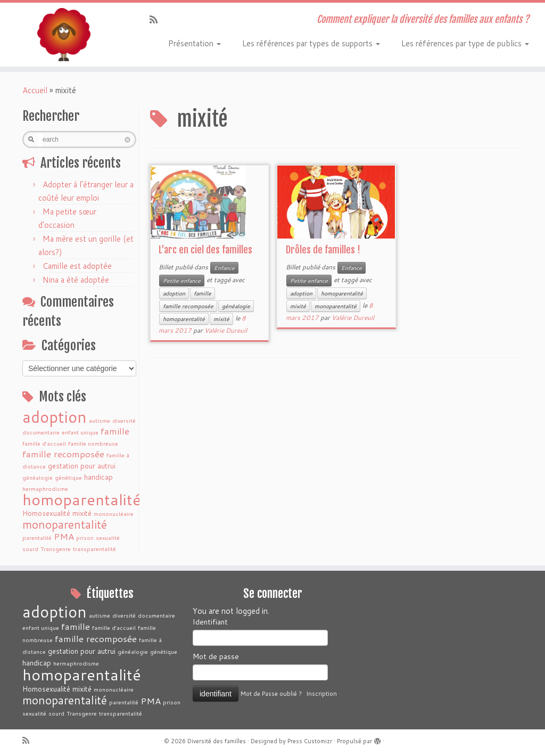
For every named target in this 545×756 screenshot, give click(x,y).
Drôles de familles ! (323, 250)
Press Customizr (310, 741)
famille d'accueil (44, 443)
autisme (100, 420)
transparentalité (94, 549)
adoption (55, 417)
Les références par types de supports (311, 43)
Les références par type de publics (465, 43)
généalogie (38, 477)
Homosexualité (46, 513)
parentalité (37, 537)
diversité (124, 420)
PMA (64, 536)
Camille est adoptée (77, 266)
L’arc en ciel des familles (205, 250)
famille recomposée (63, 454)
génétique (68, 477)
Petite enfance (182, 281)
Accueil (35, 90)
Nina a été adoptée (76, 280)
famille (115, 431)
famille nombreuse (93, 443)
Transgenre (56, 549)
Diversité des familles (217, 741)
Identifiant (210, 622)
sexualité (108, 537)
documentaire (41, 432)
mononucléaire (114, 513)
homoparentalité (82, 499)
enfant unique (80, 432)
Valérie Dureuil (226, 330)
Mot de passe (216, 656)
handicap (98, 477)
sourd (30, 549)
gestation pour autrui (82, 466)
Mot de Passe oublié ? (271, 694)
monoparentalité (65, 524)
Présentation (195, 43)
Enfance (224, 268)
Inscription (321, 694)
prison (85, 537)
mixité (82, 513)
